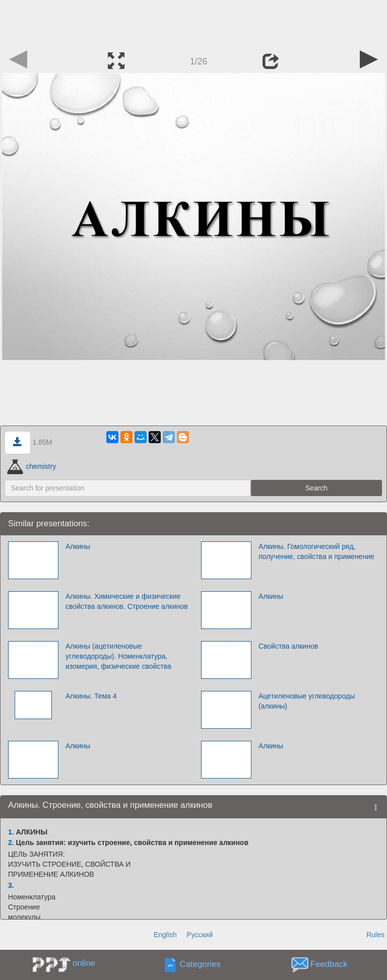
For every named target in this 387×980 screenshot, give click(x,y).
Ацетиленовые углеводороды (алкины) (307, 701)
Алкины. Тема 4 (91, 696)
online (84, 963)
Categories (200, 965)
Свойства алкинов (288, 646)
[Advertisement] (193, 23)
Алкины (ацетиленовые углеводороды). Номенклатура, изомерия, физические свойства (118, 656)
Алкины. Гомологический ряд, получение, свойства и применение (316, 551)
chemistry (31, 466)
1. (11, 832)
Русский (200, 935)
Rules (375, 935)
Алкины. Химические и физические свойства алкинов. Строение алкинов (127, 601)
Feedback (329, 965)
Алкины (78, 546)
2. (11, 843)
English (165, 935)
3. (11, 885)
